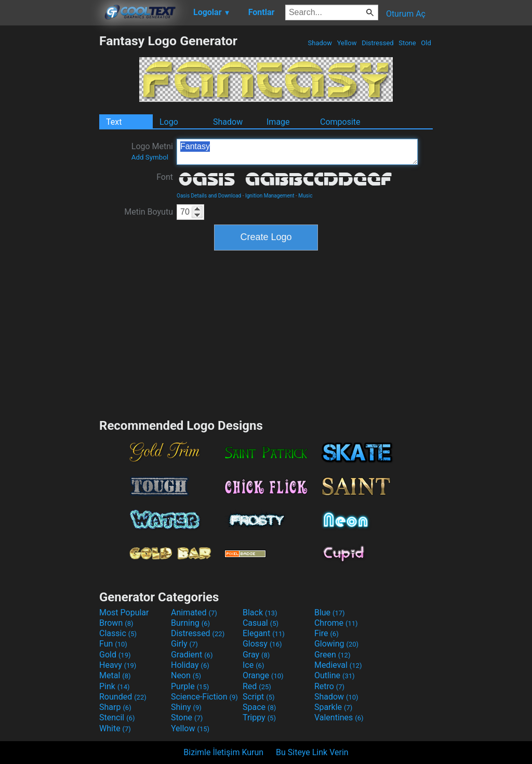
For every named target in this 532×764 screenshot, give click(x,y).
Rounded (123, 697)
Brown (116, 623)
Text (114, 122)
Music (305, 196)
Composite (340, 122)
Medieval (338, 665)
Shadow (320, 43)
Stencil (117, 717)
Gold (115, 655)
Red (257, 686)
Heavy (118, 665)
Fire (327, 633)
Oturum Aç (406, 14)
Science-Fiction (204, 697)
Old (426, 43)
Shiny (186, 707)
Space (259, 707)
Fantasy (297, 152)
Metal (115, 675)
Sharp (115, 707)
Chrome (336, 623)
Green (332, 655)
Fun (113, 644)
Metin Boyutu (149, 212)
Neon (186, 675)
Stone (407, 43)
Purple (190, 686)
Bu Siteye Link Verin (312, 752)
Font (165, 177)
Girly (184, 644)
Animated (194, 612)
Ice (253, 665)
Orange (263, 675)
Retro (329, 686)
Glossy (262, 644)
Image (278, 122)
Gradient (192, 655)
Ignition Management (270, 196)
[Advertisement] (49, 189)
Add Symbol (150, 157)
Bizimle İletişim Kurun (223, 752)
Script (259, 697)
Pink (115, 686)
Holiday (190, 665)
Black (260, 612)
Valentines (339, 717)
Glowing (336, 644)
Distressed (378, 43)
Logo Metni (152, 151)
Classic (118, 633)
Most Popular (124, 612)
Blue (330, 612)
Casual (261, 623)
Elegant (264, 633)
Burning (190, 623)
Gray (256, 655)
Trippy (259, 717)
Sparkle (333, 707)
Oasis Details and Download (209, 196)
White (115, 728)
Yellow (347, 43)
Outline (335, 675)
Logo (169, 122)
